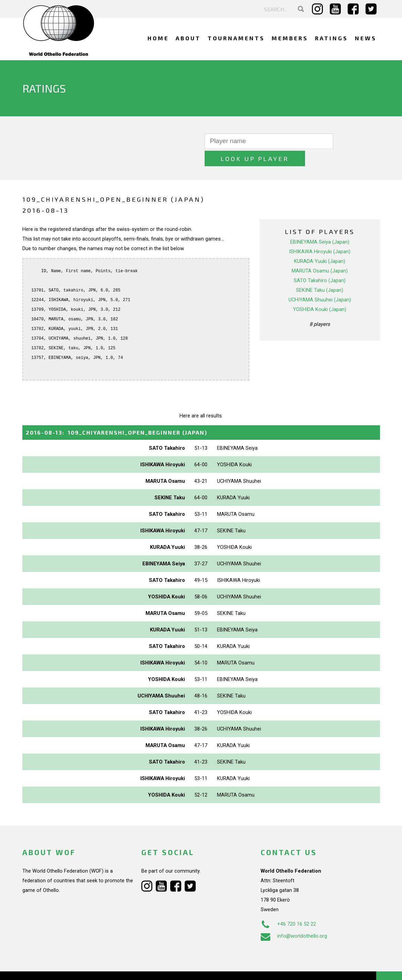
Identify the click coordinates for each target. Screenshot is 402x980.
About (188, 38)
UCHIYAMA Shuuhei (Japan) (320, 283)
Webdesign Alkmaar (52, 968)
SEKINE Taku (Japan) (320, 273)
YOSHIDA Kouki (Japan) (320, 292)
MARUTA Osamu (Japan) (320, 254)
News (366, 38)
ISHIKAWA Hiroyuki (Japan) (320, 234)
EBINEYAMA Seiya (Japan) (320, 225)
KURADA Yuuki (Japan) (320, 244)
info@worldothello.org (294, 919)
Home (158, 38)
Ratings (332, 38)
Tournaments (236, 38)
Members (290, 38)
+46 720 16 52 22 (288, 907)
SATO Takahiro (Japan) (320, 263)
